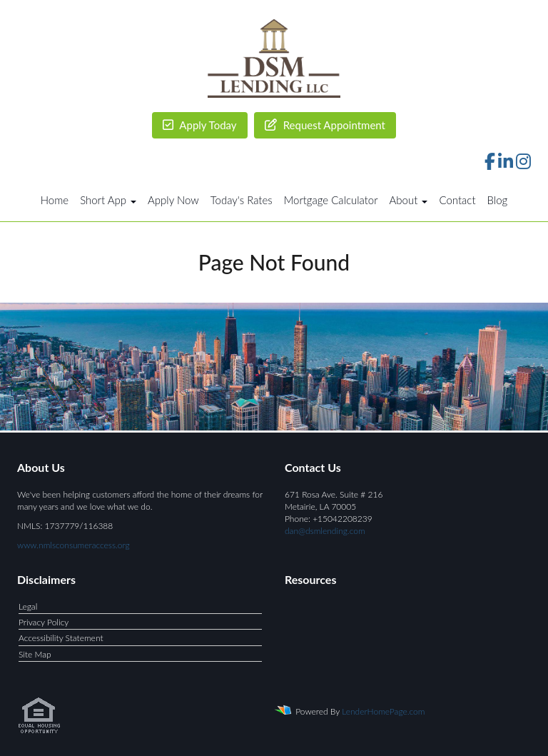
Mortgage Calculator (331, 200)
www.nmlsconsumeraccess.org (73, 545)
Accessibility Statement (61, 638)
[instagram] (523, 164)
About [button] (409, 200)
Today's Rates (242, 200)
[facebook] (490, 164)
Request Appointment (325, 125)
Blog (498, 200)
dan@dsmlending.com (325, 531)
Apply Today (200, 125)
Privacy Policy (44, 622)
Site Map (35, 654)
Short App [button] (108, 200)
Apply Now (173, 200)
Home (55, 200)
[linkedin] (506, 164)
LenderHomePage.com (383, 711)
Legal (28, 606)
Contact (457, 200)
